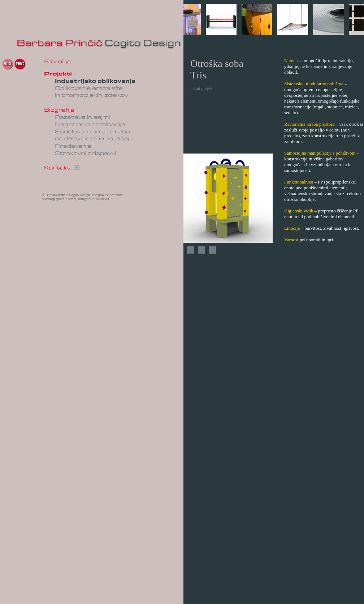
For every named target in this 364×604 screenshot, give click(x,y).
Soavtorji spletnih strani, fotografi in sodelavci (75, 199)
